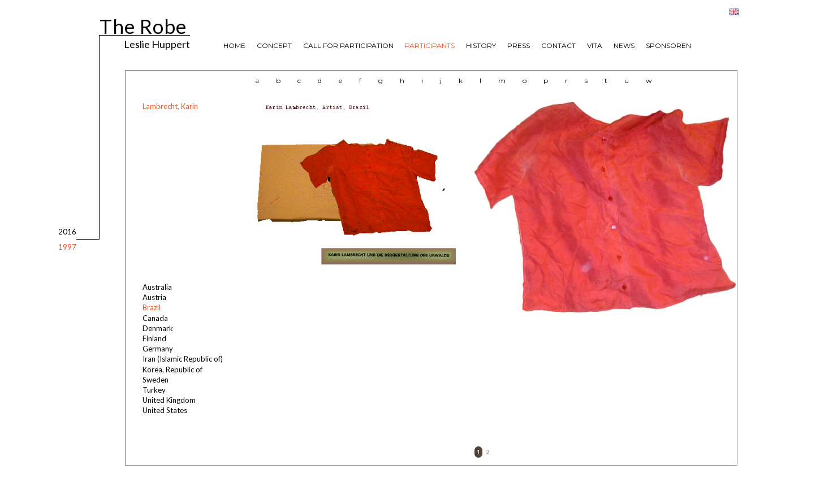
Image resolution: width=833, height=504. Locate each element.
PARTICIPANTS (430, 45)
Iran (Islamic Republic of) (183, 359)
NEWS (624, 45)
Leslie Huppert (157, 44)
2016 (67, 232)
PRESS (519, 45)
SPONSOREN (668, 45)
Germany (158, 349)
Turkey (154, 390)
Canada (155, 318)
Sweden (156, 380)
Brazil (152, 307)
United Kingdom (169, 400)
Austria (154, 297)
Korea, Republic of (172, 370)
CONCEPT (274, 45)
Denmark (158, 328)
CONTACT (558, 45)
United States (165, 410)
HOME (234, 45)
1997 (67, 247)
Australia (157, 287)
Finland (154, 338)
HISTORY (481, 45)
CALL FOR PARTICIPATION (348, 45)
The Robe (143, 25)
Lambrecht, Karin (170, 106)
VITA (595, 45)
